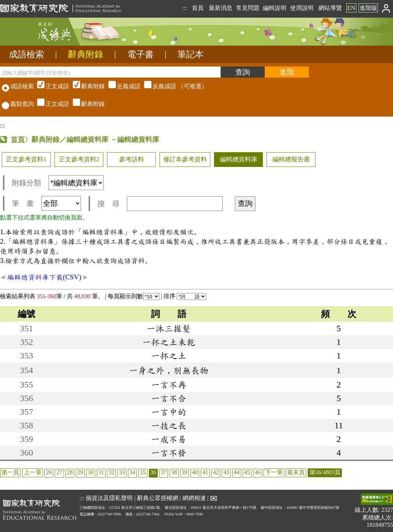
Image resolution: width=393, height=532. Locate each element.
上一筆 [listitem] (33, 472)
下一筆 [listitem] (274, 472)
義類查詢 (18, 104)
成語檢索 (26, 54)
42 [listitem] (216, 472)
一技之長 (169, 425)
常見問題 (248, 8)
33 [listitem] (122, 472)
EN (351, 8)
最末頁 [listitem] (296, 472)
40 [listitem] (195, 472)
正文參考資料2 (79, 159)
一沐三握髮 (169, 328)
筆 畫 (46, 203)
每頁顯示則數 (134, 296)
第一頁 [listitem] (10, 472)
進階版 (368, 8)
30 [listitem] (90, 472)
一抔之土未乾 (169, 342)
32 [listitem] (111, 472)
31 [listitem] (101, 472)
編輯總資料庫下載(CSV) (44, 277)
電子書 (140, 54)
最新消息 (221, 8)
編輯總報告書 (291, 159)
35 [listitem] (143, 472)
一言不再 (169, 385)
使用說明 (302, 8)
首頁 (198, 8)
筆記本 (190, 54)
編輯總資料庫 (239, 159)
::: (184, 8)
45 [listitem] (247, 472)
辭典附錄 (86, 54)
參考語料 (132, 159)
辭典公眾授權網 (158, 498)
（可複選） (121, 86)
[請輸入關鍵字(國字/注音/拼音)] (110, 72)
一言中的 (169, 412)
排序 (185, 296)
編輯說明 (275, 8)
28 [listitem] (70, 472)
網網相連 (194, 498)
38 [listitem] (174, 472)
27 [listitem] (59, 472)
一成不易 (169, 439)
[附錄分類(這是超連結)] (76, 183)
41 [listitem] (206, 472)
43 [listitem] (226, 472)
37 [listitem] (164, 472)
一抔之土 (169, 356)
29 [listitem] (80, 472)
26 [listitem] (49, 472)
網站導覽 (330, 8)
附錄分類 (58, 183)
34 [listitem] (132, 472)
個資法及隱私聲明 (109, 498)
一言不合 (169, 398)
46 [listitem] (257, 472)
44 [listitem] (237, 472)
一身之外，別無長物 (169, 370)
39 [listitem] (185, 472)
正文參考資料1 (26, 159)
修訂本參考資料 (185, 159)
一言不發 (169, 453)
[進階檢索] (287, 72)
